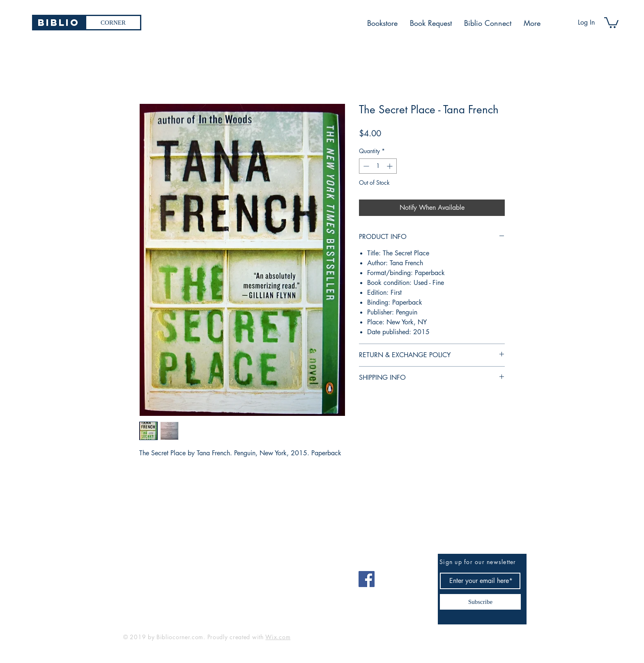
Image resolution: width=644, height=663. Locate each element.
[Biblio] (59, 23)
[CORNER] (113, 23)
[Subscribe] (480, 602)
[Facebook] (367, 579)
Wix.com (278, 637)
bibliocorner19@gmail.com (164, 576)
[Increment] (390, 166)
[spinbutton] (378, 166)
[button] (611, 22)
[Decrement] (365, 166)
